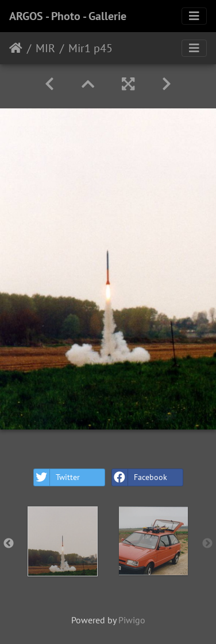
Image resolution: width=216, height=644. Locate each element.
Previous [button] (9, 544)
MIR (45, 48)
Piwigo (132, 620)
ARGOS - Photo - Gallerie (68, 16)
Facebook (140, 477)
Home (16, 48)
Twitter (57, 477)
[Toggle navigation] (194, 16)
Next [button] (207, 544)
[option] (63, 541)
